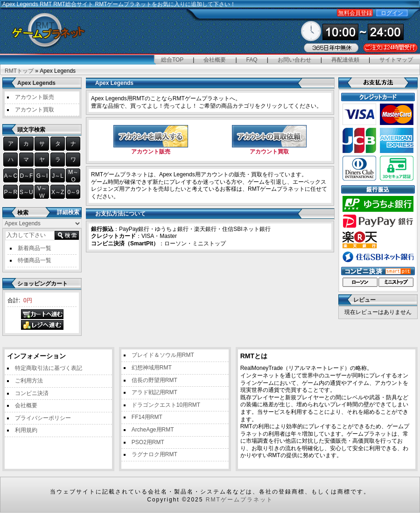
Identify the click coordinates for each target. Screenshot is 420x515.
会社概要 (215, 60)
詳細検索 (68, 212)
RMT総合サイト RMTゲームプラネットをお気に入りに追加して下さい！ (144, 4)
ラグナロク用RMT (154, 454)
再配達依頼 (345, 60)
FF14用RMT (147, 417)
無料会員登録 (355, 13)
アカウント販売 (35, 97)
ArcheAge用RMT (153, 430)
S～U (26, 192)
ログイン (392, 13)
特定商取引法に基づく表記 (49, 368)
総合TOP (172, 60)
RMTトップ (19, 71)
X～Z (58, 192)
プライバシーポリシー (43, 418)
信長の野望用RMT (154, 380)
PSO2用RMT (148, 442)
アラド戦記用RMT (154, 392)
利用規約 (26, 430)
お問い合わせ (294, 60)
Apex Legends (36, 83)
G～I (42, 176)
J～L (58, 176)
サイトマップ (396, 60)
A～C (10, 176)
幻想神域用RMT (152, 368)
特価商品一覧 (35, 260)
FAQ (252, 60)
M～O (73, 176)
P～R (10, 192)
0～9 (73, 192)
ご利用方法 (29, 381)
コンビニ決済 (32, 393)
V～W (42, 192)
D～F (26, 176)
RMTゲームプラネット (239, 500)
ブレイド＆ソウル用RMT (163, 355)
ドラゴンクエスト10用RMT (166, 405)
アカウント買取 (35, 110)
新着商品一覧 (35, 248)
